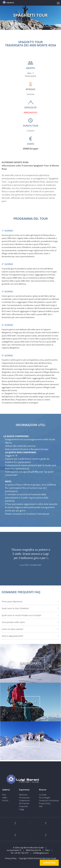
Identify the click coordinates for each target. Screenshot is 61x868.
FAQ (41, 806)
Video (5, 798)
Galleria (6, 790)
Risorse (43, 790)
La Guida (43, 795)
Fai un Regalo (45, 798)
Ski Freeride (24, 803)
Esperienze (24, 790)
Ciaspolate (24, 806)
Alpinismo (23, 795)
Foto (4, 795)
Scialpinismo (24, 801)
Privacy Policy (45, 803)
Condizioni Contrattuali (49, 801)
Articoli (5, 801)
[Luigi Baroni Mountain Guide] (8, 2)
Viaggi (22, 809)
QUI (52, 514)
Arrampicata (24, 798)
